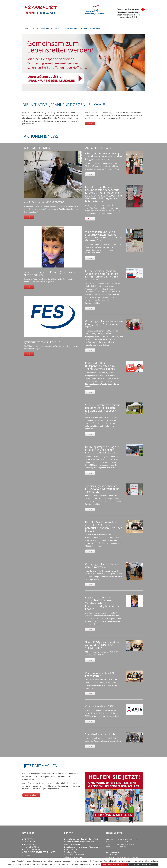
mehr (90, 123)
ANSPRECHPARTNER (91, 29)
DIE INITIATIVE (32, 29)
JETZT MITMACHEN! (70, 29)
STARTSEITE (29, 839)
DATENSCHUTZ (30, 856)
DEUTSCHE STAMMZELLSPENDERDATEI (40, 852)
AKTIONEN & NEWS (50, 29)
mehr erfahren (31, 795)
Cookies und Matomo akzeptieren (114, 864)
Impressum (153, 864)
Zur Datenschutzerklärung (138, 864)
